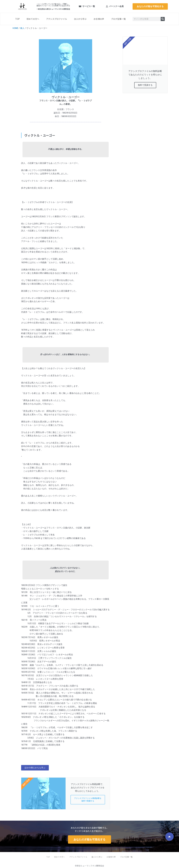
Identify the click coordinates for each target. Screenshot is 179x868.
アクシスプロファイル (57, 19)
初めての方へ (33, 19)
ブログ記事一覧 (118, 19)
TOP (17, 19)
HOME (15, 28)
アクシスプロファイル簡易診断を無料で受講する (88, 800)
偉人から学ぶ (80, 19)
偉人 (22, 28)
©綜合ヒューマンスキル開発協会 (89, 866)
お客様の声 (99, 19)
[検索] (163, 19)
